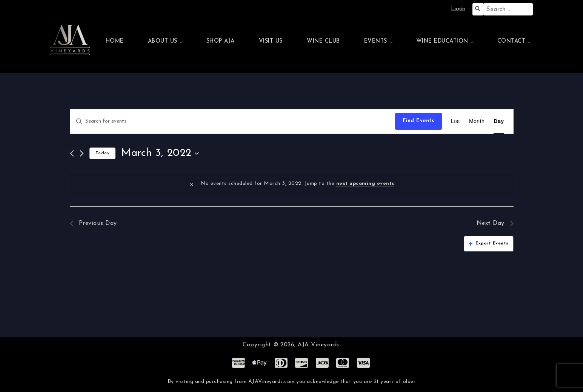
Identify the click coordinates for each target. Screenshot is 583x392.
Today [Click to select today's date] (103, 153)
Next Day (495, 223)
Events (376, 41)
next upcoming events (365, 184)
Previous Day (93, 223)
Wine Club (323, 41)
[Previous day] (72, 153)
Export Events (489, 244)
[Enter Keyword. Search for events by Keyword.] (233, 121)
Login (458, 9)
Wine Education (442, 41)
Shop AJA (221, 41)
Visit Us (271, 41)
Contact (511, 41)
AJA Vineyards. (319, 345)
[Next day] (82, 153)
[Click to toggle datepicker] (160, 154)
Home (115, 41)
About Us (163, 41)
